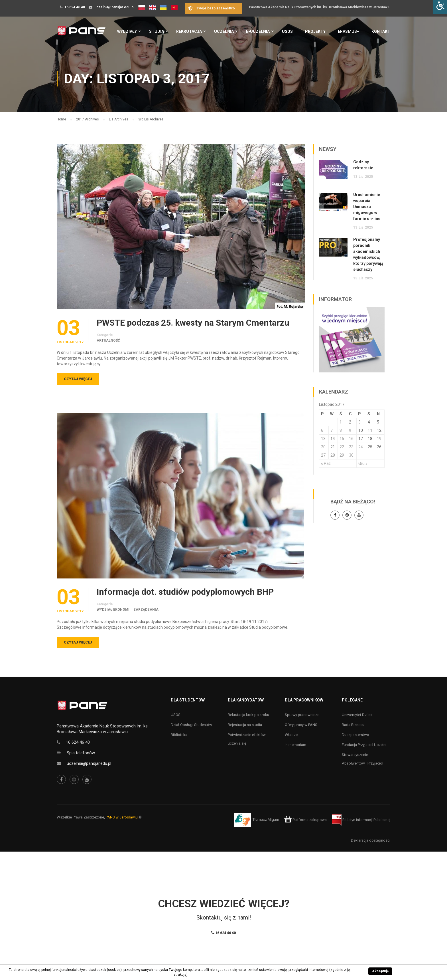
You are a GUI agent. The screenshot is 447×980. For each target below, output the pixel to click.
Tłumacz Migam (266, 820)
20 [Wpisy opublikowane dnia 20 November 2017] (323, 447)
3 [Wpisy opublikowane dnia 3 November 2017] (359, 422)
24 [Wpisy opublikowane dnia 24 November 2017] (361, 447)
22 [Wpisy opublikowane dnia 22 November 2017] (342, 447)
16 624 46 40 (75, 7)
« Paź (326, 463)
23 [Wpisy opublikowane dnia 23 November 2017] (351, 447)
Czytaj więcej (78, 379)
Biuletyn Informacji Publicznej (361, 820)
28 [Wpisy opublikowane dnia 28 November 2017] (333, 455)
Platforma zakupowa (305, 820)
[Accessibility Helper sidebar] (440, 7)
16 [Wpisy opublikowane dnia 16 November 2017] (351, 439)
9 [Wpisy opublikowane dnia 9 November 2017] (350, 430)
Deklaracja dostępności (371, 840)
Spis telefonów (81, 753)
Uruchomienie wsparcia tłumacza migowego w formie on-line (367, 207)
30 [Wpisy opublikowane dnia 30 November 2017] (351, 455)
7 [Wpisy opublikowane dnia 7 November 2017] (332, 430)
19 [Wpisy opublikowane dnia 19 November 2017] (379, 439)
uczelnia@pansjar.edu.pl (114, 7)
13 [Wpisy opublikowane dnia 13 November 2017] (323, 439)
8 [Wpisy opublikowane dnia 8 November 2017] (341, 430)
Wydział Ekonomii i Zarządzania (128, 610)
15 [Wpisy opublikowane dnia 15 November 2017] (342, 439)
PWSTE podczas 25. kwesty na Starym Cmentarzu (193, 323)
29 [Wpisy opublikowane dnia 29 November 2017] (342, 455)
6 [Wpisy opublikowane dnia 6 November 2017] (322, 430)
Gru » (363, 463)
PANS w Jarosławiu (122, 817)
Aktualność (108, 340)
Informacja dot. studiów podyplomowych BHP (185, 592)
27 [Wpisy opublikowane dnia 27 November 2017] (323, 455)
